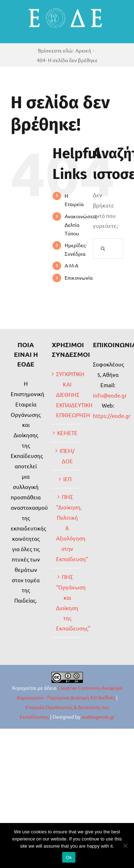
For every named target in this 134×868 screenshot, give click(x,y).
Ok (69, 857)
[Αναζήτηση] (103, 248)
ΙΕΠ (67, 479)
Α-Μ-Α (71, 265)
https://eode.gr (112, 416)
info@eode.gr (110, 395)
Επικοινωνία (79, 278)
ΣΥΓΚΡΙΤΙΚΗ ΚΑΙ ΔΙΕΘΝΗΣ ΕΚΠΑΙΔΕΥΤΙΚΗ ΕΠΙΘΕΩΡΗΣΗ (67, 395)
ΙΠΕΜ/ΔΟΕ (67, 456)
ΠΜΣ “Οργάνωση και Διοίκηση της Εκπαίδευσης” (67, 603)
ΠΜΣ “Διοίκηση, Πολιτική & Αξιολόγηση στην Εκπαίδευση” (67, 528)
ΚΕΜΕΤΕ (67, 433)
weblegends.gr (98, 717)
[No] (125, 845)
